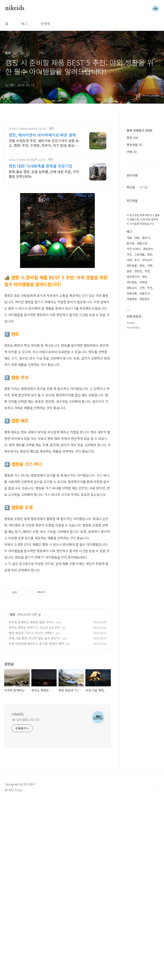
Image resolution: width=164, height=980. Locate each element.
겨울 (129, 366)
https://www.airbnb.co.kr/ (28, 129)
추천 (150, 416)
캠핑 (12, 674)
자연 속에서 (133, 377)
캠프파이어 (133, 405)
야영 (129, 388)
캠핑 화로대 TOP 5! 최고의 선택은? (31, 693)
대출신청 (142, 372)
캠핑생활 (135, 273)
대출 (137, 366)
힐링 (129, 399)
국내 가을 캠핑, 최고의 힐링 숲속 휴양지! (34, 698)
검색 (146, 9)
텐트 (145, 405)
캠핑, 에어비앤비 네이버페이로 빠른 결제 (42, 135)
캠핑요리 (132, 416)
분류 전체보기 (139, 259)
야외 (129, 383)
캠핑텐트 (145, 427)
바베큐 (143, 411)
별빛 (142, 394)
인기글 (144, 315)
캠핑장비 (148, 377)
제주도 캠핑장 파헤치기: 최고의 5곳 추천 (34, 687)
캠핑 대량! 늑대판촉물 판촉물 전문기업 (41, 166)
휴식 (137, 388)
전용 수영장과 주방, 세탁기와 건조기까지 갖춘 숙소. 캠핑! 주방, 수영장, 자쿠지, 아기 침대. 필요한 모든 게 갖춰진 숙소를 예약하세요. (44, 143)
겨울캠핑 (132, 427)
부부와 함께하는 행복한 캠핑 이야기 (31, 682)
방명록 (45, 24)
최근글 (131, 315)
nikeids (15, 8)
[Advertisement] (58, 608)
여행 (132, 280)
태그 (24, 24)
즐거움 (130, 372)
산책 (142, 416)
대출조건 (145, 422)
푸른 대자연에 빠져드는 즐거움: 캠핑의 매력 (36, 703)
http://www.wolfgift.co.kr (27, 160)
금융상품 (132, 422)
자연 (147, 399)
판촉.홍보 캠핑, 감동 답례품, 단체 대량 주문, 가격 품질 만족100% (44, 174)
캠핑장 (138, 399)
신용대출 (139, 383)
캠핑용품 (132, 394)
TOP (155, 846)
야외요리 (147, 388)
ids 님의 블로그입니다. (26, 779)
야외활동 (132, 411)
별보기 (146, 366)
